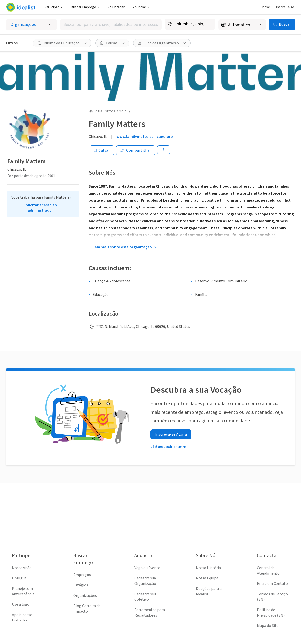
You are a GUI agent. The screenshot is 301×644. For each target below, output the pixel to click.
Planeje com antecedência (23, 591)
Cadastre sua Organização (145, 581)
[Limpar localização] (208, 24)
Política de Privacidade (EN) (271, 613)
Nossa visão (22, 568)
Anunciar (141, 7)
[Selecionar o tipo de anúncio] (31, 25)
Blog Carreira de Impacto (87, 609)
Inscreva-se (285, 7)
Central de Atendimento (268, 571)
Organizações (85, 596)
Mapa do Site (268, 626)
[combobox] (111, 25)
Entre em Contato (272, 584)
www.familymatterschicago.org (145, 137)
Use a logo (21, 604)
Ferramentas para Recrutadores (150, 613)
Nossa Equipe (207, 578)
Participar (53, 7)
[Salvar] (102, 150)
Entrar (265, 7)
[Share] (136, 150)
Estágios (81, 585)
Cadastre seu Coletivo (145, 597)
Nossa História (208, 568)
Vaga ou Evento (147, 568)
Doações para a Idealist (209, 591)
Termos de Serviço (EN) (272, 597)
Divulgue (19, 578)
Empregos (82, 575)
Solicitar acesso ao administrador (40, 208)
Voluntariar (116, 7)
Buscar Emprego (85, 7)
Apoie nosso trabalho (22, 618)
